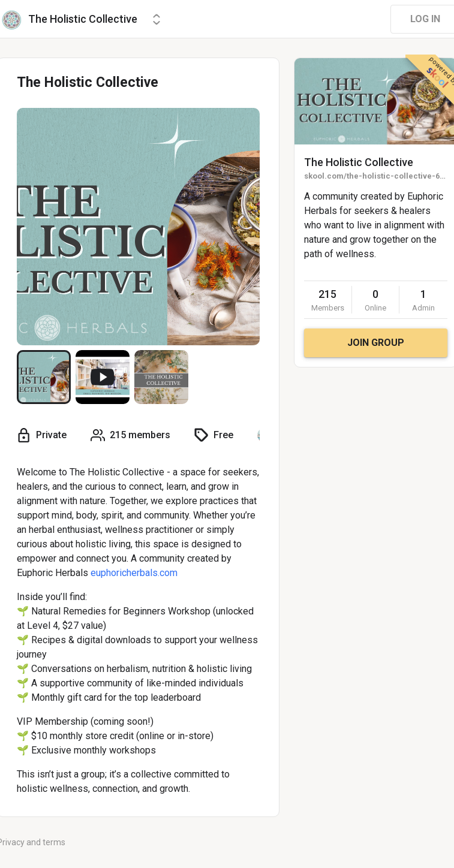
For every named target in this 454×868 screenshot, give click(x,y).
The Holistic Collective (359, 162)
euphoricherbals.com (134, 573)
